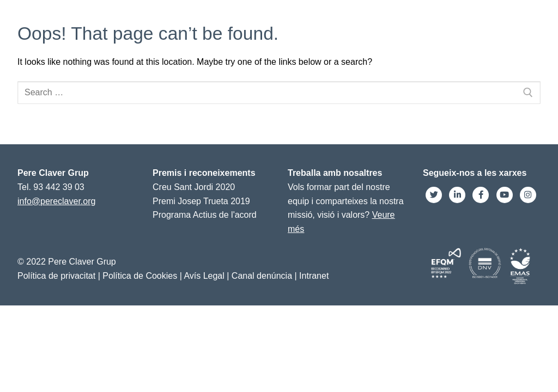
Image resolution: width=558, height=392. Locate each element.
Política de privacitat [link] (56, 276)
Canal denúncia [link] (262, 276)
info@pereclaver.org (56, 201)
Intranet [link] (314, 276)
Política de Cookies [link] (140, 276)
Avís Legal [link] (204, 276)
